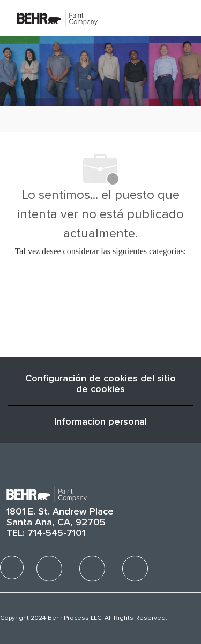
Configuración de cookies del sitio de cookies (100, 384)
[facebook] (12, 568)
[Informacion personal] (100, 422)
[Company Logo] (57, 18)
